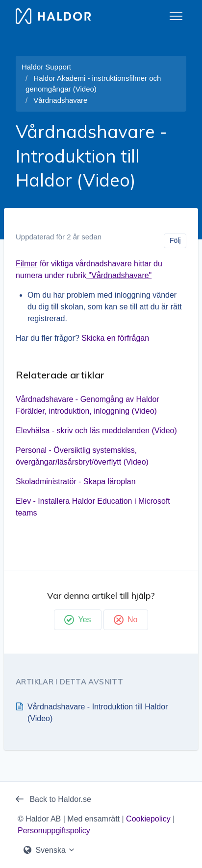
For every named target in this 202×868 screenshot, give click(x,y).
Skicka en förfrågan (115, 338)
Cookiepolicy (148, 819)
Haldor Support (46, 67)
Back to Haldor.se (53, 799)
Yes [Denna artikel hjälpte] (77, 620)
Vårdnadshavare (60, 100)
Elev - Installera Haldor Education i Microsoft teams (93, 507)
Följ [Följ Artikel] (175, 240)
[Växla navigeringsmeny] (176, 16)
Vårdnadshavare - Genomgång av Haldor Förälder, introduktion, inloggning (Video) (88, 405)
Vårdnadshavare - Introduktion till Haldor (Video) (98, 713)
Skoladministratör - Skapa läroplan (76, 481)
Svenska (50, 850)
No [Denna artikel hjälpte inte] (126, 620)
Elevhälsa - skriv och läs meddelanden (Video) (96, 431)
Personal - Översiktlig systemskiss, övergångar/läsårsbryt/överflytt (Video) (82, 456)
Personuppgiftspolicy (54, 831)
